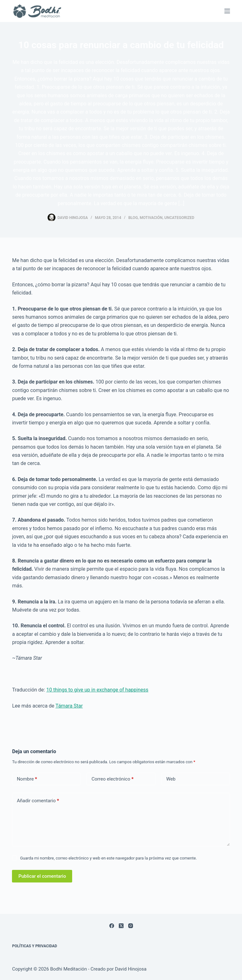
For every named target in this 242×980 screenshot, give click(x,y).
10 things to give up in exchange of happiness (97, 690)
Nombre (27, 779)
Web (171, 779)
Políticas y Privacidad (35, 946)
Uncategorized (179, 218)
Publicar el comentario (42, 876)
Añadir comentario (38, 801)
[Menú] (227, 11)
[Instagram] (131, 926)
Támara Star (69, 706)
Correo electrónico (112, 779)
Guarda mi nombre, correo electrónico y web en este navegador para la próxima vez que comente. (109, 858)
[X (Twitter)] (121, 926)
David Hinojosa (131, 969)
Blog (133, 218)
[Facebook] (112, 926)
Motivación (151, 218)
